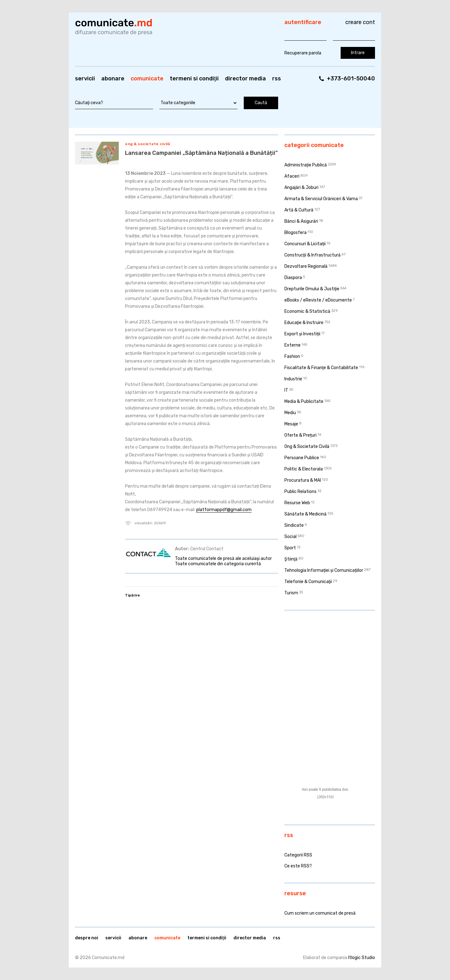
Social (290, 537)
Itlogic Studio (362, 958)
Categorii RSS (298, 855)
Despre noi (87, 938)
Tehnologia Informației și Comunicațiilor (324, 570)
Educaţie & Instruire (304, 323)
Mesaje (291, 424)
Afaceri (292, 176)
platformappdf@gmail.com (224, 510)
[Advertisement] (323, 656)
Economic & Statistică (307, 311)
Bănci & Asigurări (301, 221)
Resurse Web (297, 503)
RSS (277, 79)
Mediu (290, 413)
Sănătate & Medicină (305, 514)
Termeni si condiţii (194, 79)
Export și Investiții (302, 334)
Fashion (292, 356)
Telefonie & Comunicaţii (308, 582)
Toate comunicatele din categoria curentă (218, 564)
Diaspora (293, 278)
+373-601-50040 (351, 79)
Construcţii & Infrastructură (312, 255)
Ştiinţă (291, 559)
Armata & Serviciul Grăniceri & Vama (321, 199)
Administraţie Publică (306, 165)
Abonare (113, 79)
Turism (291, 593)
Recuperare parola (303, 53)
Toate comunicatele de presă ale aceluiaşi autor (223, 559)
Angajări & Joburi (301, 188)
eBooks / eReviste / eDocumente (318, 300)
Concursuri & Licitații (305, 244)
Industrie (293, 379)
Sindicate (294, 525)
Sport (290, 548)
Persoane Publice (302, 458)
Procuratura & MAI (303, 480)
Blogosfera (295, 233)
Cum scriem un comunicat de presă (320, 913)
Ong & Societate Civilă (147, 144)
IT (286, 390)
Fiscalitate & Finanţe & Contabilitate (321, 368)
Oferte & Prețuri (300, 435)
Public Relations (300, 492)
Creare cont (360, 22)
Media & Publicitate (304, 401)
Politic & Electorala (304, 469)
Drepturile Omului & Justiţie (312, 289)
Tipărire (132, 595)
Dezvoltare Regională (306, 266)
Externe (292, 345)
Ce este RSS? (298, 866)
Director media (245, 79)
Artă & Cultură (299, 210)
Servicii (85, 79)
